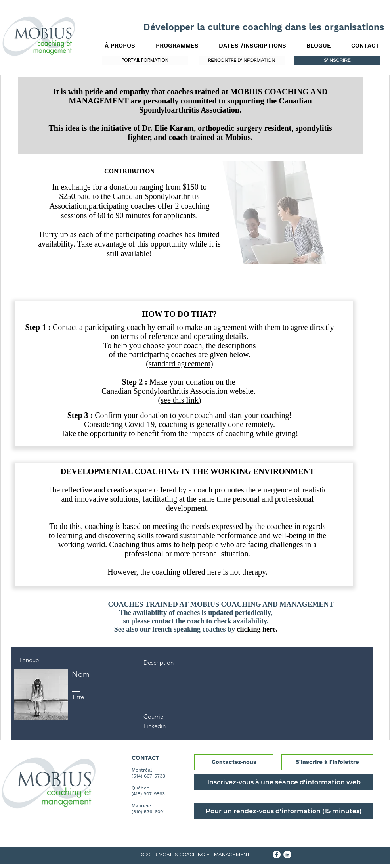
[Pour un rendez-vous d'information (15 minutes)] (284, 811)
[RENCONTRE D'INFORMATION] (242, 60)
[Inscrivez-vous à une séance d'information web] (284, 782)
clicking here (256, 629)
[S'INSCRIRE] (337, 60)
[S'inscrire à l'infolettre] (327, 762)
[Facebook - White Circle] (277, 855)
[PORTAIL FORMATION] (145, 60)
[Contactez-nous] (234, 762)
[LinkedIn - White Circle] (287, 855)
